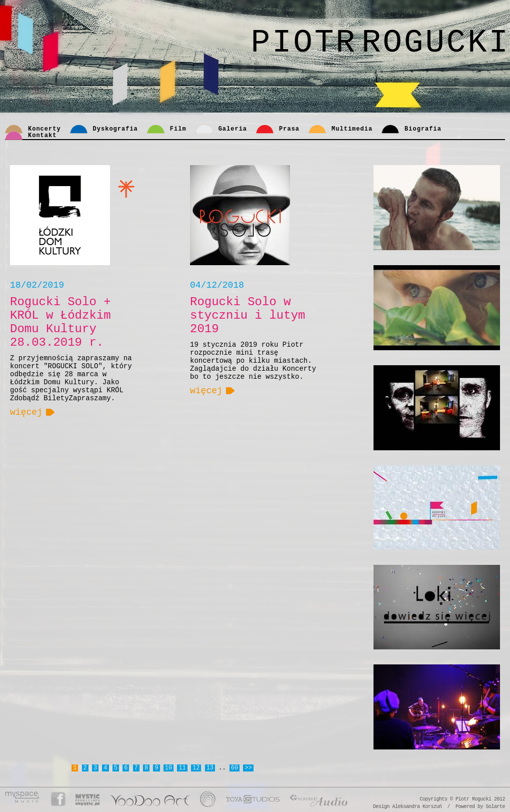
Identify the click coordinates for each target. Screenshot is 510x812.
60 (234, 768)
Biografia (423, 129)
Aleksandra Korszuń (417, 807)
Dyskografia (115, 129)
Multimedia (352, 129)
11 (182, 768)
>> (248, 768)
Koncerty (44, 129)
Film (178, 129)
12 (196, 768)
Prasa (289, 129)
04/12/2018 (217, 285)
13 (210, 768)
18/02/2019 (37, 285)
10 (168, 768)
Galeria (233, 129)
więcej (26, 412)
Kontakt (42, 136)
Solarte (495, 807)
